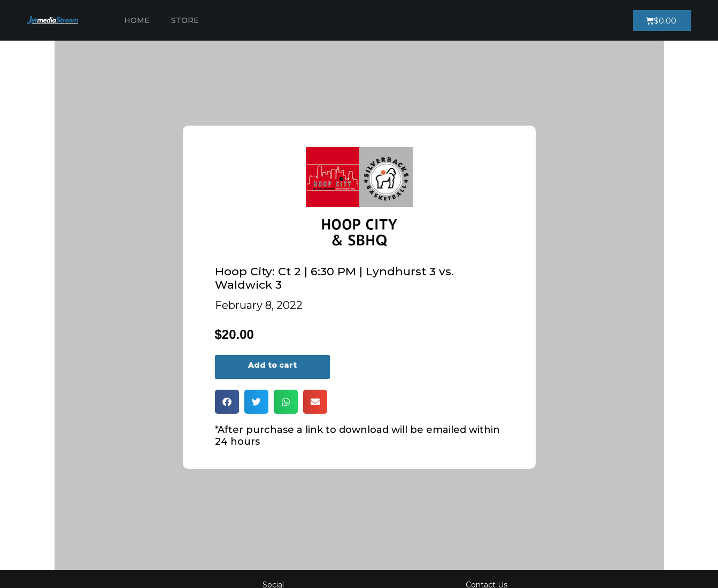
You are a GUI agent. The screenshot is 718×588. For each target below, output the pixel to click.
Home (137, 20)
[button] (227, 402)
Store (185, 20)
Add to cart (272, 365)
